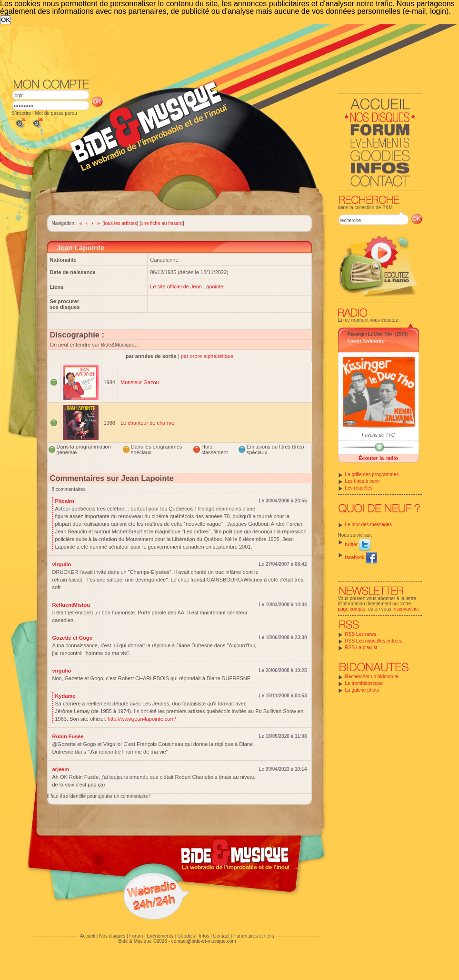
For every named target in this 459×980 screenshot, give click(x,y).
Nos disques (112, 936)
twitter (358, 545)
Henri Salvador (366, 341)
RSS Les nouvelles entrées (374, 641)
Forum (136, 936)
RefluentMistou (71, 605)
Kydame (65, 696)
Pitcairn (65, 501)
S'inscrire (22, 113)
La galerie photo (362, 690)
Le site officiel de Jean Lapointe (187, 286)
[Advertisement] (175, 96)
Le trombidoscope (364, 683)
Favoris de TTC (378, 435)
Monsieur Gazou (140, 382)
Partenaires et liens (254, 936)
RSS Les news (361, 634)
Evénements (160, 936)
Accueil (88, 936)
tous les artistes (120, 223)
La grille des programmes (372, 475)
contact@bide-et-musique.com (204, 941)
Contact (221, 936)
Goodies (186, 936)
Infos (204, 936)
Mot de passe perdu (56, 113)
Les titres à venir (363, 481)
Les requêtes (359, 488)
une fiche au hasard (162, 223)
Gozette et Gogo (73, 638)
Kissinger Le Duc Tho (370, 334)
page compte (352, 609)
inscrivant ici (406, 609)
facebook (361, 557)
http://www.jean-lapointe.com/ (142, 719)
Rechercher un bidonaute (372, 677)
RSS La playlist (361, 648)
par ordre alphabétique (207, 356)
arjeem (61, 769)
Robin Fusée (68, 736)
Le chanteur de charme (147, 423)
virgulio (62, 564)
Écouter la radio (378, 458)
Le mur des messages (369, 525)
